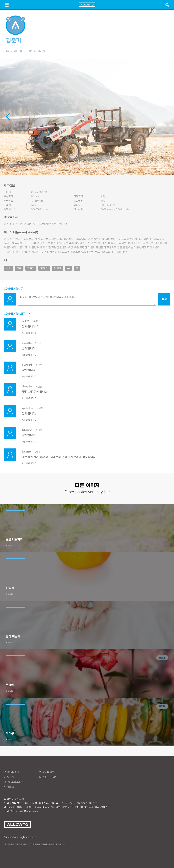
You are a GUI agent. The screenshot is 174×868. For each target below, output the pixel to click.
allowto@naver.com (27, 811)
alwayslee (27, 386)
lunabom (27, 452)
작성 (164, 299)
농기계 (58, 268)
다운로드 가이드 (50, 239)
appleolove (28, 408)
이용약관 (9, 777)
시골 (19, 268)
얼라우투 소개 (12, 772)
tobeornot (27, 430)
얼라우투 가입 (47, 772)
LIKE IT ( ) (32, 333)
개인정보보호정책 (14, 782)
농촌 (8, 268)
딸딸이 (44, 268)
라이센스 (9, 787)
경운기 (31, 268)
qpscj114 (27, 343)
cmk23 (26, 321)
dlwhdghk (27, 365)
